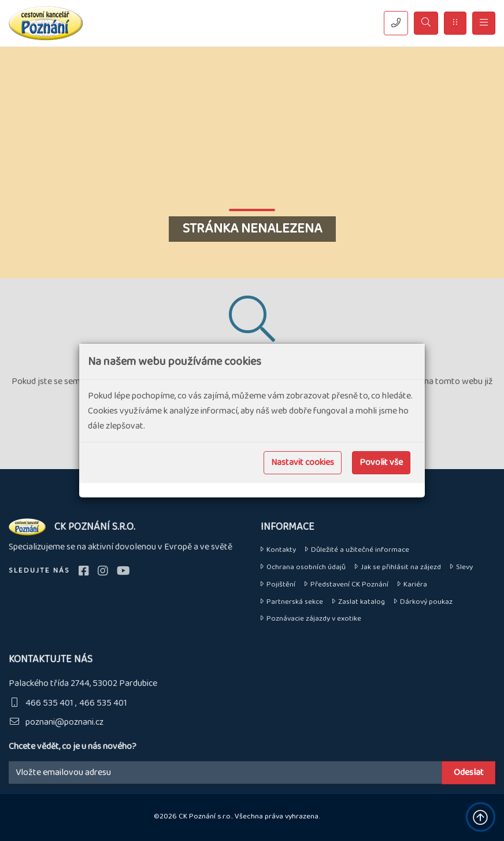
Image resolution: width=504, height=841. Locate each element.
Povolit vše (381, 462)
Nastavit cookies (303, 462)
